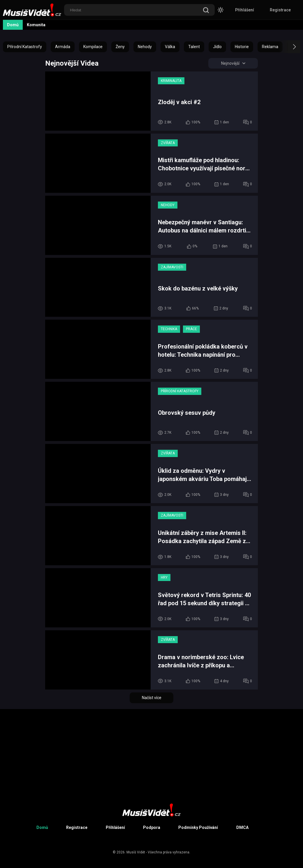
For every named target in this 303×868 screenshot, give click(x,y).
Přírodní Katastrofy (25, 47)
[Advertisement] (151, 750)
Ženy (120, 47)
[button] (289, 47)
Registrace (280, 10)
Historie (242, 47)
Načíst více (152, 698)
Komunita (36, 25)
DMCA (242, 827)
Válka (170, 47)
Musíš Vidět (136, 852)
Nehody (145, 47)
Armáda (63, 47)
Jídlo (217, 47)
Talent (194, 47)
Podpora (152, 827)
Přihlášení (245, 10)
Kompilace (93, 47)
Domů (13, 25)
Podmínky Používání (198, 827)
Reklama (270, 47)
